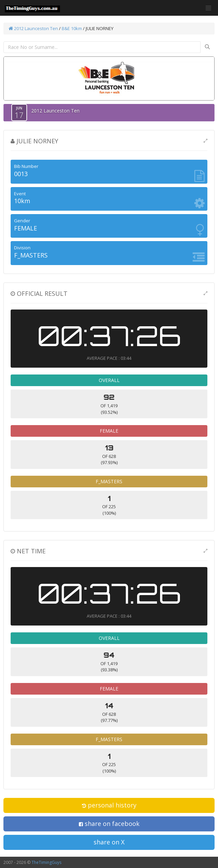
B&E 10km (72, 28)
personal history (109, 805)
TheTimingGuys (46, 862)
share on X (109, 842)
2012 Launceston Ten (33, 28)
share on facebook (109, 824)
